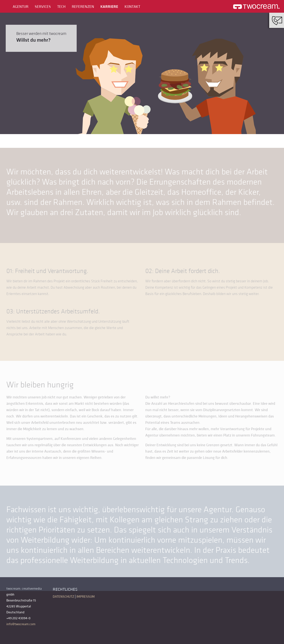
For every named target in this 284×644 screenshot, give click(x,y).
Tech (61, 7)
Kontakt (132, 7)
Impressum (86, 597)
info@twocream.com (21, 624)
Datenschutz (63, 597)
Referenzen (83, 7)
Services (43, 7)
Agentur (21, 7)
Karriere (109, 7)
